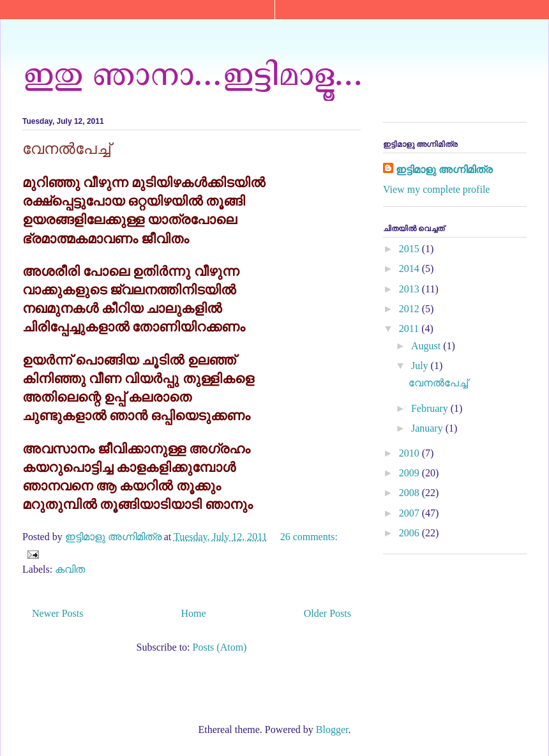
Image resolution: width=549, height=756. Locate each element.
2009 (410, 473)
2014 (410, 268)
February (431, 408)
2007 (410, 513)
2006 (410, 533)
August (427, 346)
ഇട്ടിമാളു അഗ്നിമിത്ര (444, 170)
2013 (410, 289)
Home (194, 613)
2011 (410, 329)
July (421, 366)
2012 (410, 309)
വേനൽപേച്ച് (66, 148)
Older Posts (327, 613)
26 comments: (309, 537)
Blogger (332, 730)
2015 (410, 249)
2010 (410, 453)
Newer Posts (57, 613)
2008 (410, 493)
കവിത (70, 569)
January (428, 428)
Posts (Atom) (220, 647)
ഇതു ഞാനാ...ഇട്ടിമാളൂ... (192, 72)
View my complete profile (436, 189)
